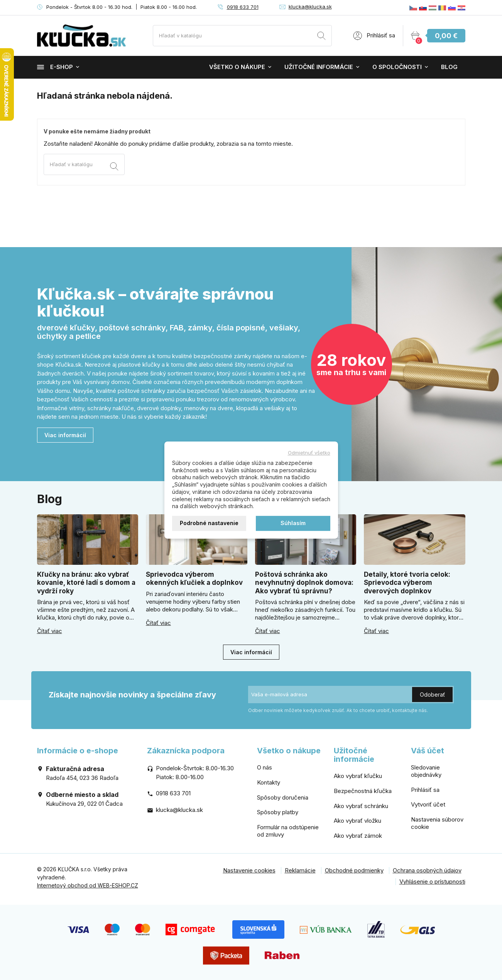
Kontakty (269, 782)
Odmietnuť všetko (309, 453)
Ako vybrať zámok (358, 836)
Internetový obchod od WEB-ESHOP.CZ (88, 885)
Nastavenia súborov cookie (437, 823)
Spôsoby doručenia (283, 797)
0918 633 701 (243, 7)
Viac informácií (65, 435)
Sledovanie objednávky (426, 771)
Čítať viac (50, 631)
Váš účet (428, 751)
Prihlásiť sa (425, 790)
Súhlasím (293, 523)
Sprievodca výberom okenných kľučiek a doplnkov (194, 578)
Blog (449, 67)
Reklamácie (300, 870)
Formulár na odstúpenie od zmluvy (288, 831)
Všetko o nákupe (237, 67)
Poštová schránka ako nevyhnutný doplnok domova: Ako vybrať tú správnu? (304, 583)
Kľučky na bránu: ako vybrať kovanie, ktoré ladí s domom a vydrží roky (86, 583)
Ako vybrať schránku (361, 806)
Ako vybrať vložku (357, 821)
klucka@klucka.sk (310, 7)
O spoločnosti (397, 67)
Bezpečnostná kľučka (363, 791)
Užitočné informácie (319, 67)
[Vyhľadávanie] (242, 36)
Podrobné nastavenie (209, 523)
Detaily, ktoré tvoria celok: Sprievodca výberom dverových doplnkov (407, 583)
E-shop (55, 67)
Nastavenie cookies (249, 870)
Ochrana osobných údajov (427, 870)
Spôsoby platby (278, 812)
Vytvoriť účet (428, 804)
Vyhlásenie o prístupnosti (432, 881)
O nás (265, 767)
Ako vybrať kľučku (358, 776)
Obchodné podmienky (354, 870)
